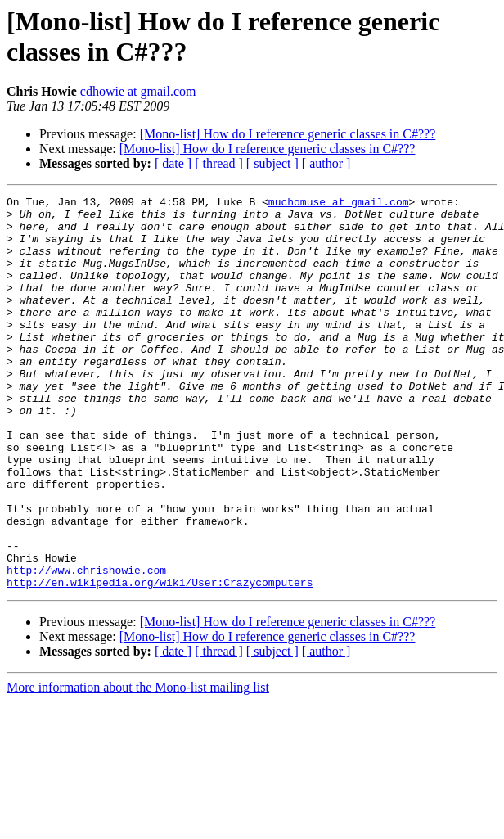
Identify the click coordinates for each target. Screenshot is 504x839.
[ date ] (173, 163)
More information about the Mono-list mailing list (138, 766)
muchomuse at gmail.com (339, 204)
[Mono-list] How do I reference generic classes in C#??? (288, 134)
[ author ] (326, 163)
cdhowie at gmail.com (138, 91)
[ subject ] (272, 163)
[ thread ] (219, 163)
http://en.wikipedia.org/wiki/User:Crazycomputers (160, 661)
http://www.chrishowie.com (86, 646)
